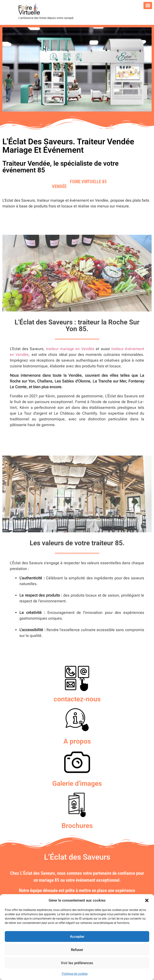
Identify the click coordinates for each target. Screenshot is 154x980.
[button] (147, 900)
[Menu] (148, 6)
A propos (77, 741)
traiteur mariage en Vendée (70, 349)
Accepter (77, 937)
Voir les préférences (77, 963)
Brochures (77, 826)
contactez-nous (77, 699)
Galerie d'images (77, 783)
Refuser (77, 950)
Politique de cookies (75, 974)
